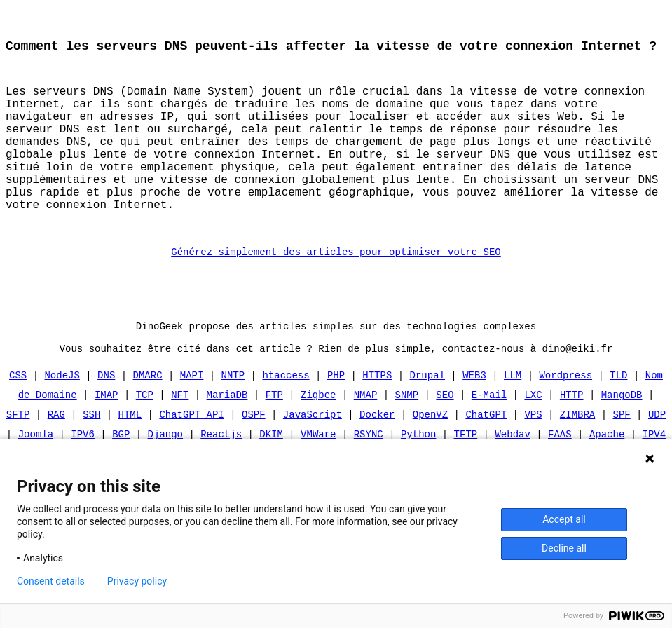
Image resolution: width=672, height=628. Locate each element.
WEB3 (474, 419)
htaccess (286, 419)
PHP (336, 419)
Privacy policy (137, 581)
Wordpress (565, 419)
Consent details (51, 581)
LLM (513, 419)
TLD (618, 419)
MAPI (192, 419)
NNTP (233, 419)
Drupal (427, 419)
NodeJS (62, 419)
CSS (18, 419)
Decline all (564, 548)
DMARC (148, 419)
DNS (106, 419)
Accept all (564, 519)
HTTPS (377, 419)
